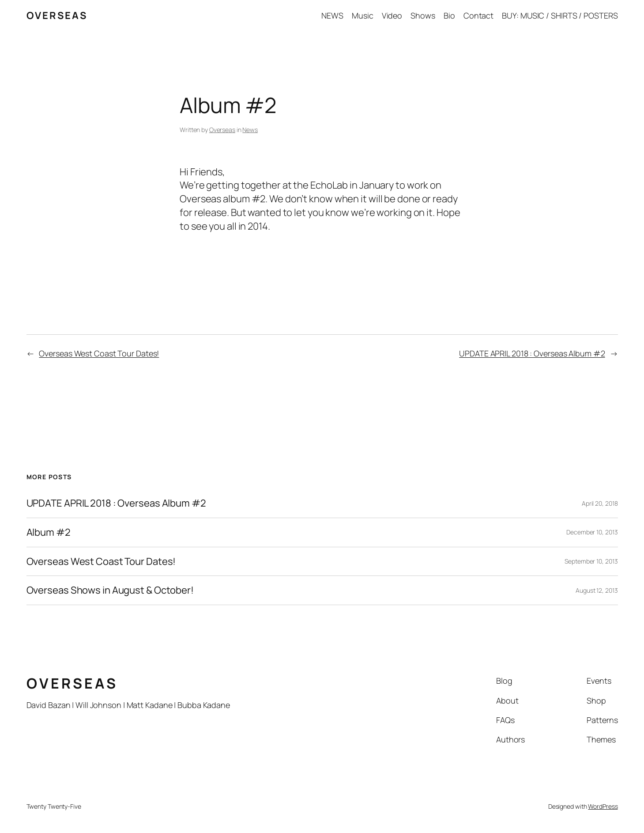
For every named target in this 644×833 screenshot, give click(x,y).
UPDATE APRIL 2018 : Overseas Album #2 (532, 353)
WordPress (603, 806)
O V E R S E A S (56, 15)
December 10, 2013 (592, 532)
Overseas (222, 130)
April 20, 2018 (600, 503)
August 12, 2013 (597, 590)
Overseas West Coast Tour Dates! (99, 353)
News (250, 130)
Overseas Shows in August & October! (110, 590)
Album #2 (49, 532)
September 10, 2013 (591, 561)
